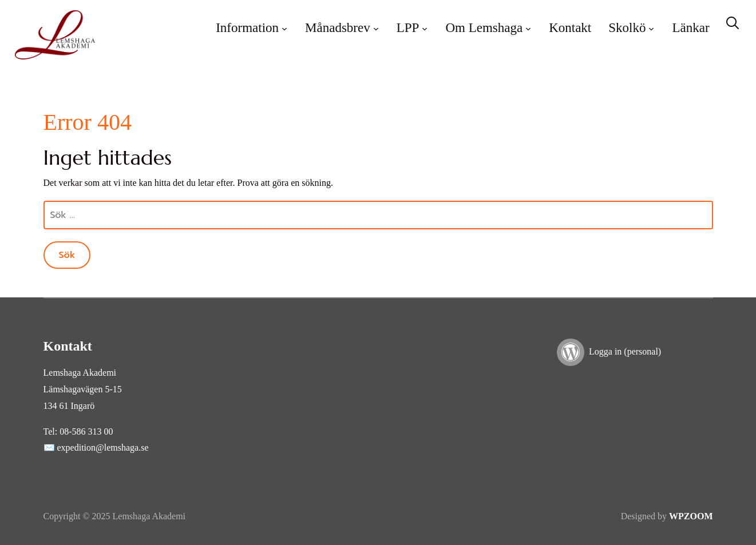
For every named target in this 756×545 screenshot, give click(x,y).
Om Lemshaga (484, 28)
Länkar (690, 28)
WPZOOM (691, 516)
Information (247, 28)
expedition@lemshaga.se (103, 447)
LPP (408, 28)
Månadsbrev (338, 28)
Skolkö (627, 28)
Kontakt (570, 28)
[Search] (733, 22)
